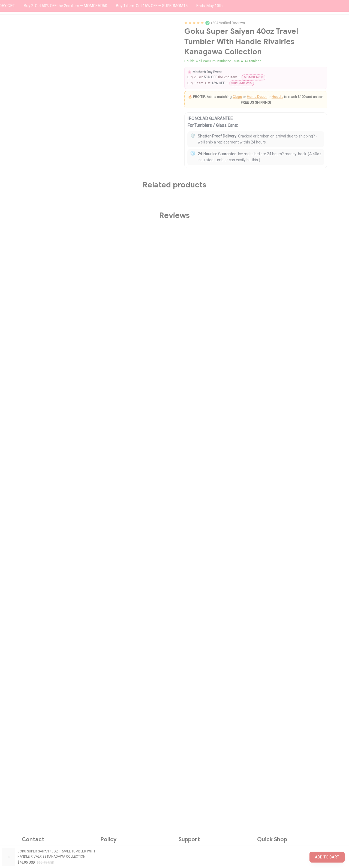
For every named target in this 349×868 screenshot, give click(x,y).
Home (27, 49)
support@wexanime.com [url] (52, 792)
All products (47, 49)
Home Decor (257, 178)
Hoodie (277, 178)
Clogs (237, 178)
